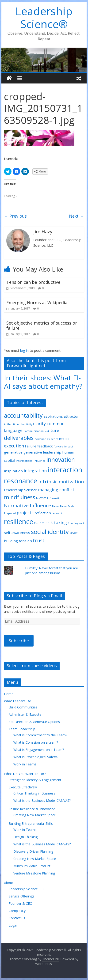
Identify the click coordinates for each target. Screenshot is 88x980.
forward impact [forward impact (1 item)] (63, 446)
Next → (77, 216)
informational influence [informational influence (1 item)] (31, 461)
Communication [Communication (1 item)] (34, 431)
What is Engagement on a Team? (39, 750)
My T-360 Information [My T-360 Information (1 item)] (49, 498)
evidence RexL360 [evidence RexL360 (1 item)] (58, 439)
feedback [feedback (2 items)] (45, 446)
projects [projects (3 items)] (25, 513)
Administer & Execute (25, 714)
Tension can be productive (33, 282)
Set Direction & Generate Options (34, 722)
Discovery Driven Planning (33, 851)
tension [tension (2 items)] (25, 541)
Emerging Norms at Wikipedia (37, 303)
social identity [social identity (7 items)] (50, 532)
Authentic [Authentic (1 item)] (10, 424)
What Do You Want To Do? (25, 774)
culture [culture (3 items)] (52, 430)
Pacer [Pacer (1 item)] (56, 506)
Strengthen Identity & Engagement (35, 780)
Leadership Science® (44, 17)
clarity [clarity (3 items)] (39, 424)
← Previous (15, 216)
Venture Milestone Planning (34, 873)
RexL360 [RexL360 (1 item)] (39, 523)
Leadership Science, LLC (27, 889)
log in (24, 350)
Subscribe (19, 641)
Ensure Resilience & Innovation (32, 809)
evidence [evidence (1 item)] (40, 439)
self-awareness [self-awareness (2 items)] (17, 533)
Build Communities (23, 707)
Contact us (17, 918)
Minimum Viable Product (32, 866)
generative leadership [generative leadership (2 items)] (42, 452)
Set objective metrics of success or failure (42, 325)
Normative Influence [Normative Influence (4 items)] (28, 505)
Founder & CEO (21, 903)
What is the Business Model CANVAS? (42, 800)
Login (13, 925)
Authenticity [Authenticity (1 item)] (25, 424)
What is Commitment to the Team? (40, 735)
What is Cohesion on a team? (36, 742)
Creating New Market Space (35, 815)
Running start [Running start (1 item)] (76, 523)
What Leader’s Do (18, 701)
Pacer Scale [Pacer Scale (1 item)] (67, 506)
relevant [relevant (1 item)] (57, 513)
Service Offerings (21, 896)
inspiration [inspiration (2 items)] (13, 471)
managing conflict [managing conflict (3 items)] (56, 490)
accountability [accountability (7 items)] (23, 415)
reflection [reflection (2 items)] (43, 513)
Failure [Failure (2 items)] (31, 446)
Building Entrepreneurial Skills (31, 823)
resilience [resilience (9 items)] (19, 522)
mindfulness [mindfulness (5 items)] (20, 497)
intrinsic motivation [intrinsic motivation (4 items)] (61, 481)
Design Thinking (25, 837)
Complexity (17, 911)
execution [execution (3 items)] (14, 446)
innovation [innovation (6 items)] (61, 460)
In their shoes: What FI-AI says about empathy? (43, 382)
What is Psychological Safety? (36, 757)
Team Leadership (22, 729)
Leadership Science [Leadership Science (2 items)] (21, 490)
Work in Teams (25, 764)
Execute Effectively (23, 787)
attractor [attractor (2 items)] (71, 416)
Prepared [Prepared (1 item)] (10, 513)
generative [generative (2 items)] (13, 452)
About (9, 883)
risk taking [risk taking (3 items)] (56, 522)
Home (9, 694)
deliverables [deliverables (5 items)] (19, 438)
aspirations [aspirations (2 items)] (53, 416)
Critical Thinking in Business (34, 793)
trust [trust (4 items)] (39, 540)
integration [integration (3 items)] (35, 471)
